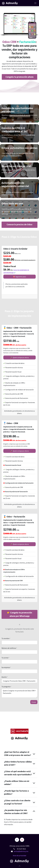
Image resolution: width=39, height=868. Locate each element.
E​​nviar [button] (34, 702)
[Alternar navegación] (35, 3)
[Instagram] (22, 840)
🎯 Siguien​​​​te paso (20, 277)
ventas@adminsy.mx (21, 851)
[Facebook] (17, 840)
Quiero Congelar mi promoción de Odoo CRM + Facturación (19, 693)
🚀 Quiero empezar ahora (20, 357)
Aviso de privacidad (19, 855)
